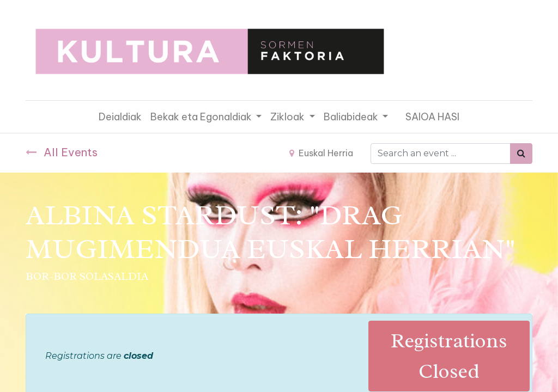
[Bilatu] (521, 154)
